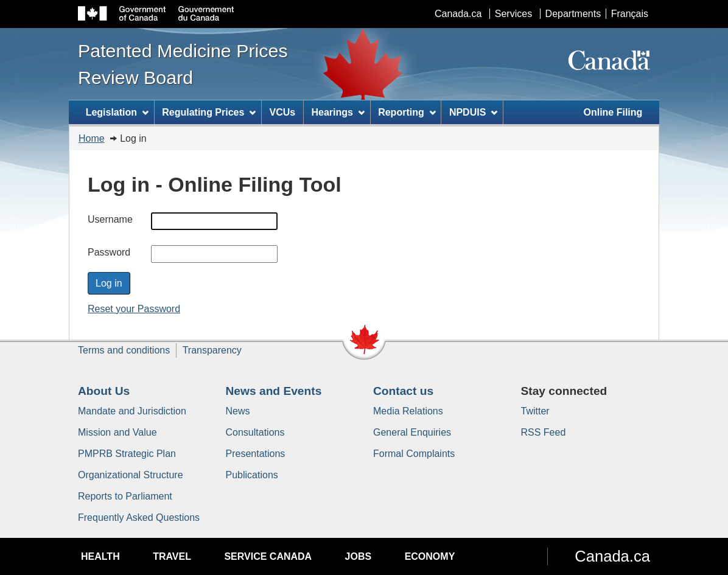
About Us (104, 391)
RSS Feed (544, 432)
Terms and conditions (124, 350)
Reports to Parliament (125, 496)
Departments (573, 14)
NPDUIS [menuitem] (473, 112)
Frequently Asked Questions (139, 517)
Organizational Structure (131, 475)
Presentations (256, 454)
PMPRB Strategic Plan (127, 454)
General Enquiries (412, 432)
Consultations (255, 432)
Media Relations (408, 411)
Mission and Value (117, 432)
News (238, 411)
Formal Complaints (414, 454)
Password (109, 252)
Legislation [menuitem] (117, 112)
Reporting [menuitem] (407, 112)
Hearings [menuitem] (338, 112)
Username (110, 219)
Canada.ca (458, 14)
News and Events (274, 391)
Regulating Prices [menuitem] (209, 112)
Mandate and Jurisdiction (132, 411)
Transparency (212, 350)
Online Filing (613, 112)
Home (92, 138)
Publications (252, 475)
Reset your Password (134, 309)
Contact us (403, 391)
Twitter (535, 411)
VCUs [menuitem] (283, 112)
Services (513, 14)
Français (630, 14)
